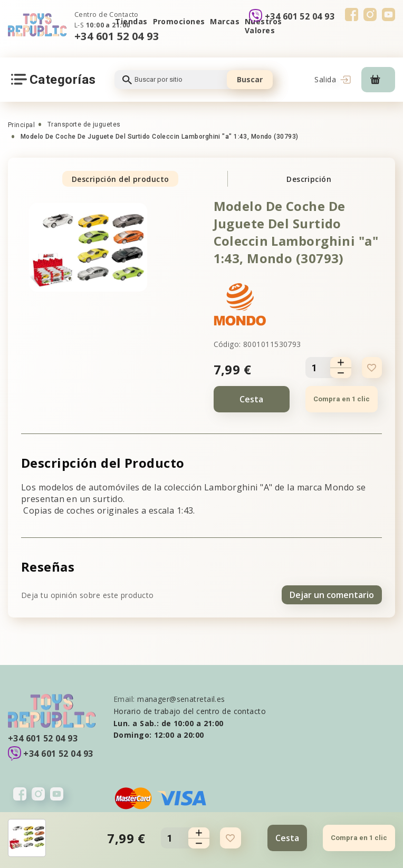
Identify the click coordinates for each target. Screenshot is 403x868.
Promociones (179, 21)
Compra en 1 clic (342, 399)
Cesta (251, 399)
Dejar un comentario (332, 595)
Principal (21, 125)
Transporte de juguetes (84, 124)
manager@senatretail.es (181, 699)
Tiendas (131, 21)
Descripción (309, 179)
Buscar (250, 79)
